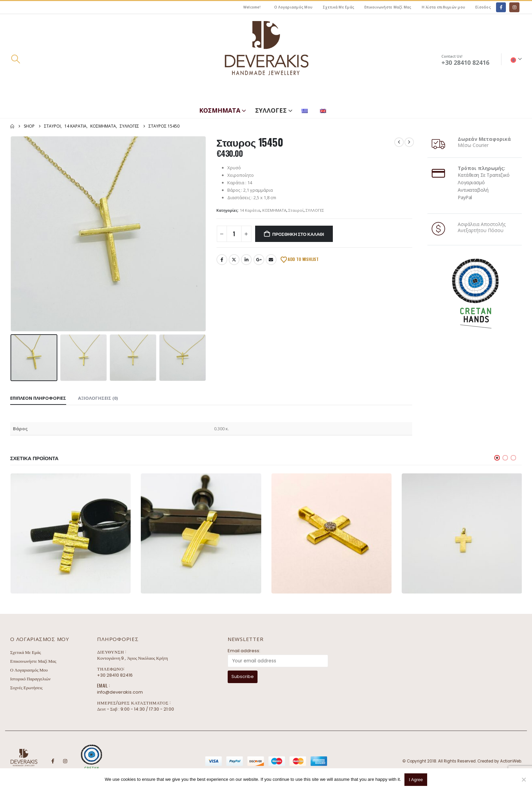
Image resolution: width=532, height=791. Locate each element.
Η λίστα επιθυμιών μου (443, 7)
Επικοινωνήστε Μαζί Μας (388, 7)
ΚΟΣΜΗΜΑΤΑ (220, 110)
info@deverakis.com (120, 692)
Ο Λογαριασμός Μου (293, 7)
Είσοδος (483, 7)
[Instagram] (514, 7)
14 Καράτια (250, 210)
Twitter (234, 260)
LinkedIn (246, 260)
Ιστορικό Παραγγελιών (30, 679)
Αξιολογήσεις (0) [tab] (98, 398)
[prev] (399, 142)
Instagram (65, 761)
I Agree (416, 780)
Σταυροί (296, 210)
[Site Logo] (266, 59)
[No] (524, 779)
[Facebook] (501, 7)
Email (271, 260)
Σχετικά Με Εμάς (338, 7)
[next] (409, 142)
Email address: (244, 651)
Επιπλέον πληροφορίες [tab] (38, 398)
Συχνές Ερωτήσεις (26, 688)
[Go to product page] (71, 534)
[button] (15, 59)
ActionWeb (511, 761)
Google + (259, 260)
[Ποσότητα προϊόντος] (234, 234)
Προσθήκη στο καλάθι (298, 234)
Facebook (222, 260)
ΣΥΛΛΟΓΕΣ (271, 110)
